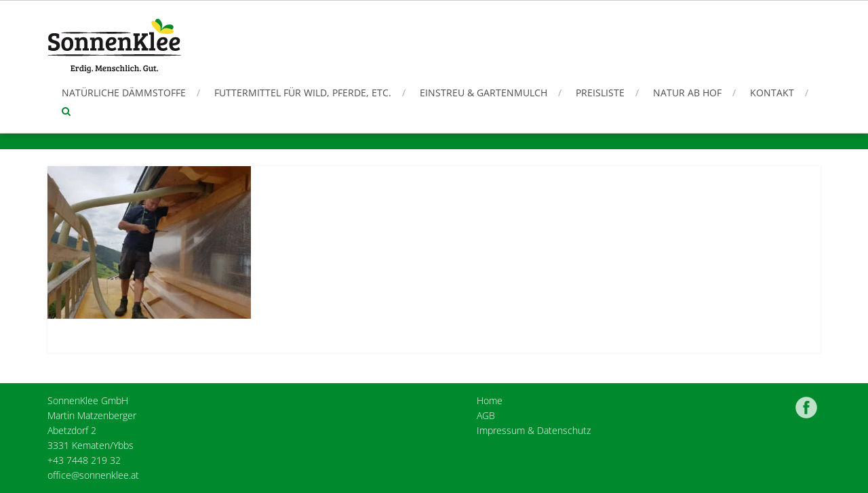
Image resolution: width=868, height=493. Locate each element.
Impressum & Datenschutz (534, 430)
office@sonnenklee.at (93, 475)
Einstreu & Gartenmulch (484, 93)
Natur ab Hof (687, 93)
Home (490, 400)
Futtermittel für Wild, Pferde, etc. (303, 93)
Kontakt (772, 93)
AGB (486, 415)
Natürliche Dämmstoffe (124, 93)
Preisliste (600, 93)
